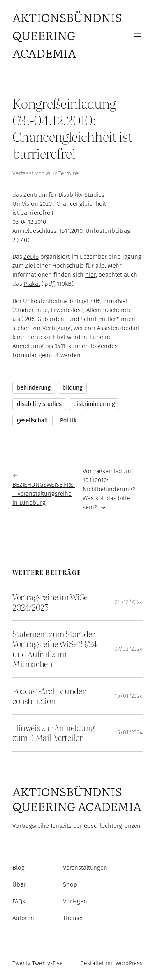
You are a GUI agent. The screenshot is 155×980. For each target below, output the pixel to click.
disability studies (39, 404)
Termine (69, 174)
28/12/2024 (129, 602)
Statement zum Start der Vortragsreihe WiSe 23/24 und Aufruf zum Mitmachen (55, 649)
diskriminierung (94, 404)
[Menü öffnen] (138, 35)
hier (90, 275)
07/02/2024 (128, 649)
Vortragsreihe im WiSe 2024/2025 (50, 602)
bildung (73, 388)
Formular (25, 355)
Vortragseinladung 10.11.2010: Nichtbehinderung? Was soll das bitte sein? (109, 489)
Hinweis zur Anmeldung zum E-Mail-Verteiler (53, 733)
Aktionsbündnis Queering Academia (67, 35)
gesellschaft (32, 420)
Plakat (32, 284)
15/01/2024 (129, 696)
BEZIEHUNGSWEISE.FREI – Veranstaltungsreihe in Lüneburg (44, 494)
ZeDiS (31, 257)
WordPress (129, 963)
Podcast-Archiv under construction (49, 696)
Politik (68, 420)
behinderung (34, 388)
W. (49, 174)
